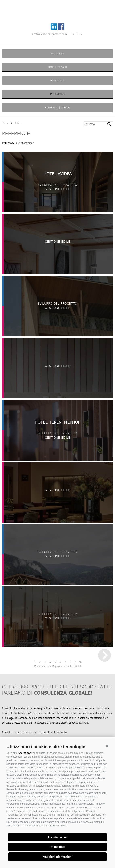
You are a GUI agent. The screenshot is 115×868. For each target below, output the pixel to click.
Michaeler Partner (58, 11)
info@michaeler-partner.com (49, 34)
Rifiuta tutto (58, 847)
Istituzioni (58, 81)
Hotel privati (58, 67)
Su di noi (58, 54)
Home (5, 123)
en (81, 34)
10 (80, 662)
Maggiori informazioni (58, 857)
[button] (107, 746)
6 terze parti (25, 753)
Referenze (58, 94)
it (77, 34)
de (73, 34)
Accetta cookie (58, 837)
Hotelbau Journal (58, 108)
